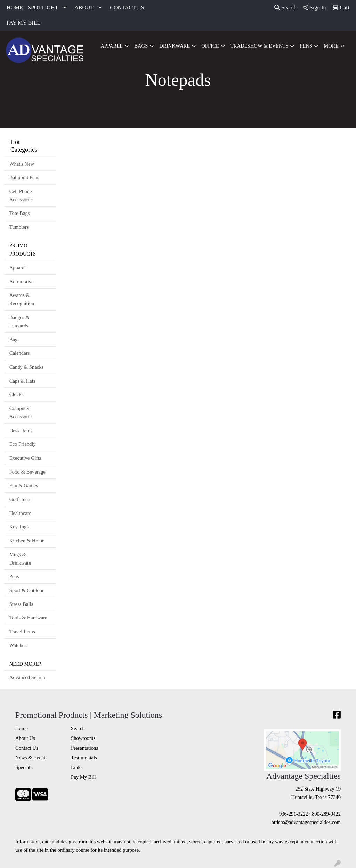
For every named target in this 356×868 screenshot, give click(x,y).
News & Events (31, 758)
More (331, 46)
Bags (141, 46)
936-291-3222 (294, 814)
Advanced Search (27, 677)
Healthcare (20, 513)
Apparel (112, 46)
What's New (22, 164)
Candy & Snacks (27, 367)
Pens (306, 46)
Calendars (20, 353)
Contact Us (27, 748)
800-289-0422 (326, 814)
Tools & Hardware (28, 618)
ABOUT (84, 7)
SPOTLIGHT (43, 7)
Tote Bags (20, 213)
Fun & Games (24, 485)
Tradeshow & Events (260, 46)
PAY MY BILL (23, 23)
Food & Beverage (27, 472)
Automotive (22, 282)
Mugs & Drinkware (20, 559)
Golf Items (20, 499)
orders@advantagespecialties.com (306, 822)
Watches (18, 645)
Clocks (17, 394)
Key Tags (19, 527)
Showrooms (83, 738)
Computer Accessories (22, 412)
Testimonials (84, 758)
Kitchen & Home (27, 541)
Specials (24, 767)
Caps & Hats (22, 381)
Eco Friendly (23, 444)
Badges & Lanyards (19, 322)
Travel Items (22, 632)
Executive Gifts (25, 458)
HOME (15, 7)
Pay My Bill (83, 777)
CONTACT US (127, 7)
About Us (25, 738)
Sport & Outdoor (27, 590)
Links (77, 767)
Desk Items (21, 431)
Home (22, 728)
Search (285, 7)
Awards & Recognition (22, 299)
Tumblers (19, 227)
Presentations (84, 748)
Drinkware (175, 46)
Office (210, 46)
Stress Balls (21, 604)
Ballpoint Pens (24, 177)
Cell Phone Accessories (22, 195)
